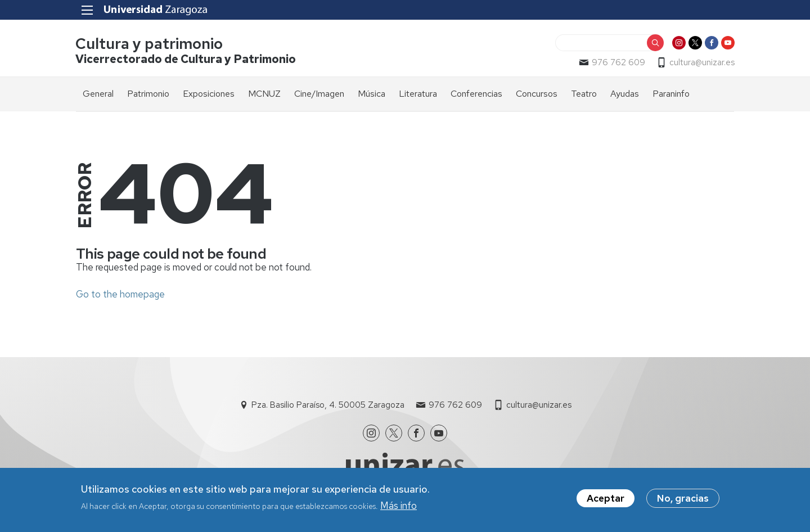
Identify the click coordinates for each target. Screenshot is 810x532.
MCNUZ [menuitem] (264, 94)
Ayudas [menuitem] (625, 94)
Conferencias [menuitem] (476, 94)
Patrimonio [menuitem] (148, 94)
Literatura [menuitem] (418, 94)
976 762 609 (618, 62)
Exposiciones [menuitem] (209, 94)
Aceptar (606, 499)
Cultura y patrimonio (150, 44)
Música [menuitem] (372, 94)
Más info (399, 507)
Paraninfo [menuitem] (671, 94)
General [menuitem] (98, 94)
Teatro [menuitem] (584, 94)
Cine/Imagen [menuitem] (319, 94)
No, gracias (683, 499)
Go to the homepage (120, 294)
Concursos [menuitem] (537, 94)
